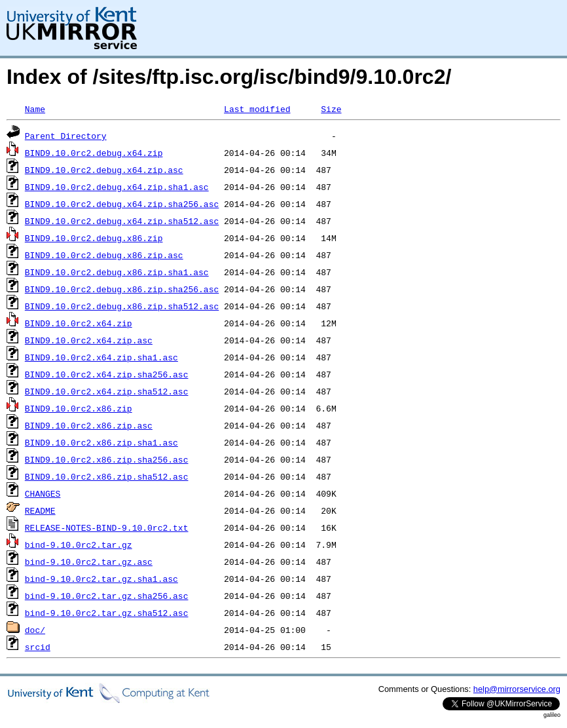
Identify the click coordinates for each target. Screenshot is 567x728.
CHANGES (43, 493)
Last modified (257, 109)
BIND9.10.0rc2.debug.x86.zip (94, 238)
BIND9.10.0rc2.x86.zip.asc (89, 425)
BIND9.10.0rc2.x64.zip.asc (89, 340)
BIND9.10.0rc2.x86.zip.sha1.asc (101, 442)
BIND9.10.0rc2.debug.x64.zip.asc (104, 170)
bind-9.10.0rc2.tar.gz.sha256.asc (107, 596)
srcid (38, 647)
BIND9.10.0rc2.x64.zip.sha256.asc (107, 374)
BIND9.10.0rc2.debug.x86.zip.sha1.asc (117, 272)
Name (35, 109)
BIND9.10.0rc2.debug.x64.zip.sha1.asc (117, 187)
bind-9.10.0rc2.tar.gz (79, 545)
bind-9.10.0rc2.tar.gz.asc (89, 562)
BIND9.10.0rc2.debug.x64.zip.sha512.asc (122, 221)
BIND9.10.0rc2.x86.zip (79, 408)
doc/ (35, 630)
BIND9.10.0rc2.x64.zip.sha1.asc (101, 357)
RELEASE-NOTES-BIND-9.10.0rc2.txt (107, 527)
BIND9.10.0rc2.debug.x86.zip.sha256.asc (122, 289)
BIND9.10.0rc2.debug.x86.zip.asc (104, 255)
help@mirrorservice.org (517, 689)
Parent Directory (66, 136)
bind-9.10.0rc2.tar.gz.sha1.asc (101, 579)
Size (331, 109)
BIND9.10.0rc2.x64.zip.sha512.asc (107, 391)
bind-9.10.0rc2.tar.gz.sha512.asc (107, 613)
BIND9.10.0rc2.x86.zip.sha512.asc (107, 476)
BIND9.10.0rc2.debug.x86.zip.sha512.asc (122, 306)
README (40, 510)
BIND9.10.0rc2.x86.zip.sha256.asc (107, 459)
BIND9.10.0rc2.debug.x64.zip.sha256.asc (122, 204)
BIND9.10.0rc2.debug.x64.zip (94, 153)
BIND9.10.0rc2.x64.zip (79, 323)
